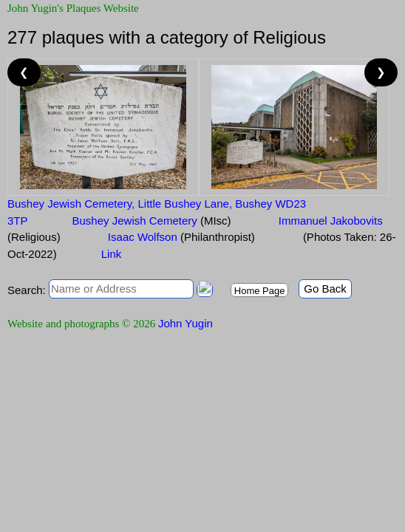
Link (112, 254)
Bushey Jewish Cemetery (152, 221)
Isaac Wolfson (180, 237)
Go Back (325, 289)
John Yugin (186, 323)
